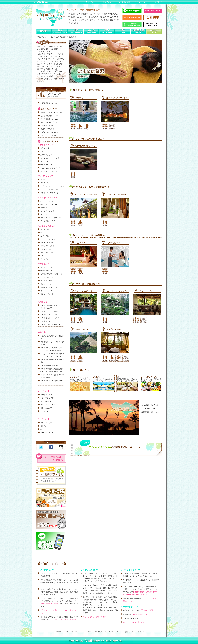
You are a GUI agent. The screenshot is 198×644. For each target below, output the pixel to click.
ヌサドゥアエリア (47, 395)
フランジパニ (45, 148)
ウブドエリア (45, 411)
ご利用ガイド (159, 2)
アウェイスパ (45, 259)
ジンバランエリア (47, 398)
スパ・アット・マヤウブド (117, 291)
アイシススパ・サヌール (50, 221)
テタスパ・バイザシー (49, 205)
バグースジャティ (81, 329)
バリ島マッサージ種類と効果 (51, 311)
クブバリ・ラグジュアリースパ (52, 186)
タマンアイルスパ (47, 211)
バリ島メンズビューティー (50, 325)
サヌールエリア (46, 408)
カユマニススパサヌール (116, 194)
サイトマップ (142, 2)
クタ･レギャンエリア (48, 401)
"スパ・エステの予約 (58, 37)
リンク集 (88, 632)
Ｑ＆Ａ (119, 632)
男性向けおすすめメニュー (50, 119)
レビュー (92, 2)
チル (42, 256)
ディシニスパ (80, 243)
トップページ (140, 632)
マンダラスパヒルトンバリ (50, 171)
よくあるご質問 (124, 2)
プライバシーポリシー (73, 632)
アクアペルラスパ (113, 243)
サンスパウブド (46, 267)
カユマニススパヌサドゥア (117, 98)
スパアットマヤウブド (49, 287)
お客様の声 (98, 632)
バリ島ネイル (45, 321)
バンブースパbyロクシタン (50, 193)
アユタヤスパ (45, 183)
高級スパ (44, 426)
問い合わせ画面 (147, 610)
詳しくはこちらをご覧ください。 (95, 617)
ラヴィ (43, 180)
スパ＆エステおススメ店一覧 (51, 112)
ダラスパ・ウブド (145, 291)
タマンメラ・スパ (47, 246)
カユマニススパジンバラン (85, 146)
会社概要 (58, 632)
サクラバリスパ (46, 165)
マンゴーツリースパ (114, 329)
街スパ (43, 429)
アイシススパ (45, 151)
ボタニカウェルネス (48, 239)
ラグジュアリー (46, 423)
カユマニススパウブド (83, 291)
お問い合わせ (107, 2)
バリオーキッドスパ (48, 201)
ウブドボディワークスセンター (52, 274)
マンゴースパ (45, 214)
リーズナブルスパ (47, 433)
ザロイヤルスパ (46, 284)
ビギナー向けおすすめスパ (50, 132)
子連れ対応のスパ (47, 126)
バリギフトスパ (46, 249)
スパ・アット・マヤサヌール (86, 194)
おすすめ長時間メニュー (50, 116)
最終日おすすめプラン (49, 122)
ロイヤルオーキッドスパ (50, 158)
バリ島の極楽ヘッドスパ (50, 318)
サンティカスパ (46, 271)
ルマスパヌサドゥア (48, 155)
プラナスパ (45, 229)
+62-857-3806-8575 (139, 614)
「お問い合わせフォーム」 (50, 604)
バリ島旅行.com (41, 2)
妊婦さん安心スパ (47, 129)
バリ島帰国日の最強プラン (50, 366)
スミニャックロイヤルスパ (50, 253)
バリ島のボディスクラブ (50, 315)
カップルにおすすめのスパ (50, 136)
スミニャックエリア (48, 405)
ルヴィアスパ (45, 236)
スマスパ (44, 208)
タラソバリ (79, 98)
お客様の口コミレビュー (50, 103)
